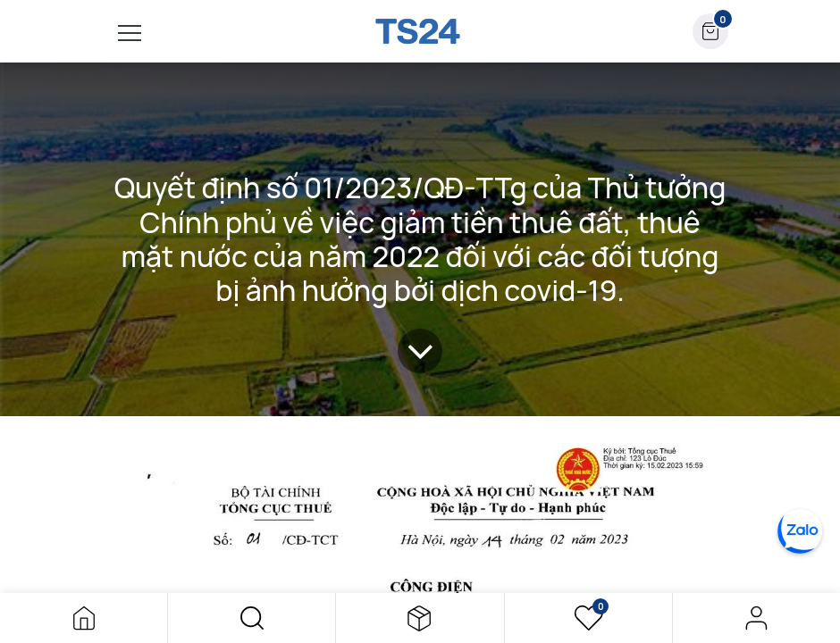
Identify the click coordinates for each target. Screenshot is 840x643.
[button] (252, 618)
